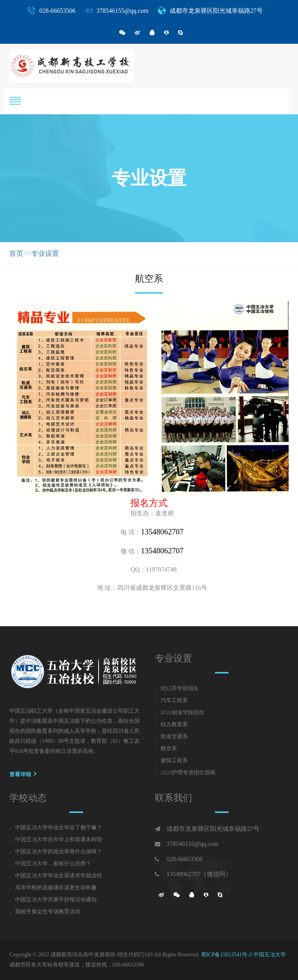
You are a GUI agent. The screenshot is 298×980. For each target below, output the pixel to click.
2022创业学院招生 (183, 713)
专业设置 (45, 253)
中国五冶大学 (270, 955)
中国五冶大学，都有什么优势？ (53, 864)
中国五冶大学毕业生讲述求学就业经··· (60, 876)
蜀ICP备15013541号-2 (226, 955)
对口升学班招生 (180, 689)
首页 (16, 253)
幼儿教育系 (174, 725)
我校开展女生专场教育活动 (48, 912)
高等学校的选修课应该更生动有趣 (56, 888)
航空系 (169, 749)
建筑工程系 (174, 761)
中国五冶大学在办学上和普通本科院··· (60, 840)
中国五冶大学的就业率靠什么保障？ (59, 852)
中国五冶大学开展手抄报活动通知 (56, 900)
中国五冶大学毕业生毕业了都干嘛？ (59, 828)
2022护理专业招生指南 (188, 773)
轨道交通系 (174, 737)
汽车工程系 (174, 701)
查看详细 (23, 774)
